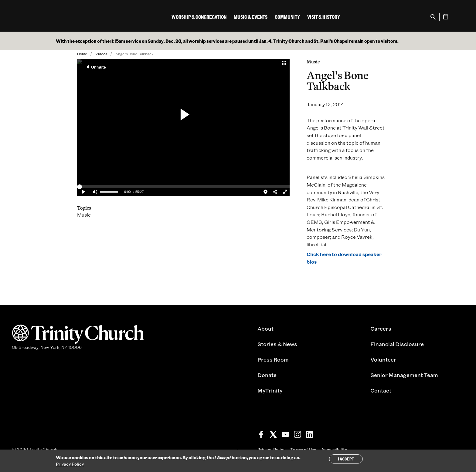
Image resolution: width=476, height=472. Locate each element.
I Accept (346, 459)
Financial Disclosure (397, 344)
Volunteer (383, 359)
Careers (381, 329)
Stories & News (277, 344)
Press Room (273, 359)
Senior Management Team (404, 375)
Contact (381, 390)
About (265, 329)
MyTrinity (270, 390)
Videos (101, 54)
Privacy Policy (70, 464)
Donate (267, 375)
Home (82, 54)
